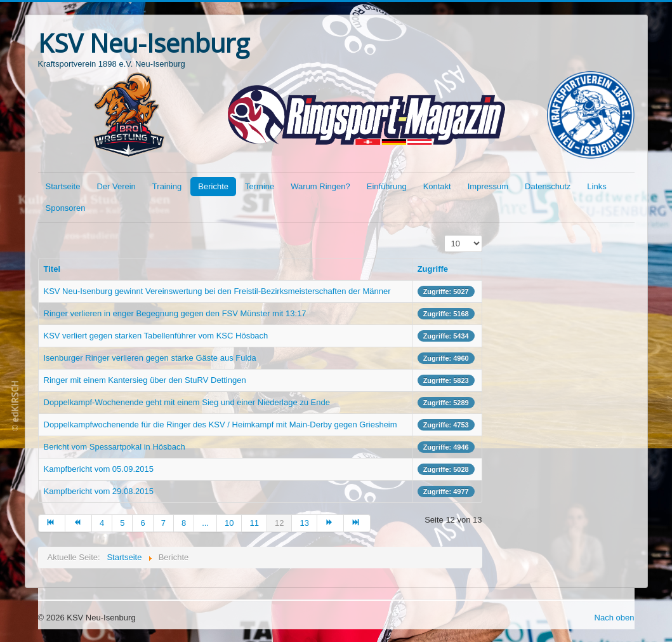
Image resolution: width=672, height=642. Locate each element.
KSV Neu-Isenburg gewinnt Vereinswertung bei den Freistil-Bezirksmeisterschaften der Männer (217, 291)
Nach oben (615, 618)
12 (279, 523)
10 (229, 523)
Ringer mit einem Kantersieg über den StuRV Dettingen (145, 380)
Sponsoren (66, 208)
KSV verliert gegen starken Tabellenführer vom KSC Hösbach (156, 336)
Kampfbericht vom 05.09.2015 (99, 469)
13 (304, 523)
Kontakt (437, 186)
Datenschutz (548, 186)
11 (254, 523)
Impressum (488, 186)
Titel (52, 269)
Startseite (63, 186)
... (205, 523)
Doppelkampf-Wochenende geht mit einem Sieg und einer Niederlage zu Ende (187, 402)
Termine (260, 186)
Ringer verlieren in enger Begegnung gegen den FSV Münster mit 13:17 (175, 313)
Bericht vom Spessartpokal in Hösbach (115, 447)
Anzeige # (445, 235)
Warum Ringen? (320, 186)
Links (596, 186)
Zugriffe (433, 269)
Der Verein (116, 186)
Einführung (387, 186)
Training (167, 186)
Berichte (213, 186)
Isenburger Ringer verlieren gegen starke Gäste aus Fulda (150, 358)
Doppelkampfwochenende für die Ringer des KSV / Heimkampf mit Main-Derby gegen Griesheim (221, 425)
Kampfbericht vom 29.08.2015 (99, 491)
